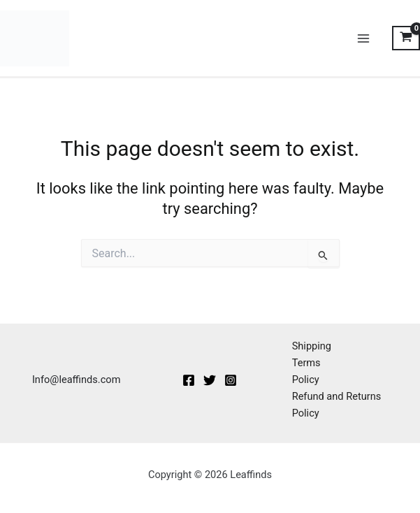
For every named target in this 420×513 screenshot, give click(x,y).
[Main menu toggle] (363, 38)
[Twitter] (210, 380)
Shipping (312, 346)
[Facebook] (189, 380)
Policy (306, 380)
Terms (306, 363)
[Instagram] (231, 380)
